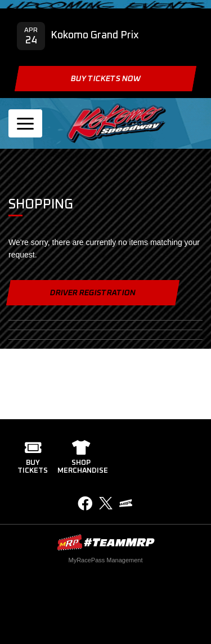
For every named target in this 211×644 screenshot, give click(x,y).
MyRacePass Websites (106, 542)
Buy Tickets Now (105, 79)
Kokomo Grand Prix (95, 35)
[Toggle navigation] (25, 123)
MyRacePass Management (105, 560)
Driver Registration (93, 293)
